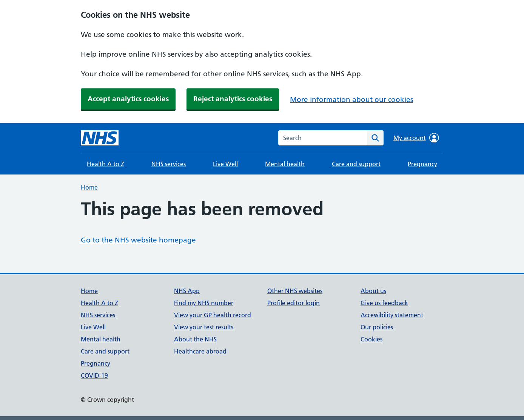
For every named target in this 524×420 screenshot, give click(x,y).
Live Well (225, 164)
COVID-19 (94, 375)
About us (373, 291)
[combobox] (323, 138)
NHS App (187, 291)
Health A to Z (106, 164)
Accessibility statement (392, 315)
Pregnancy (422, 164)
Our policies (377, 327)
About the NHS (195, 339)
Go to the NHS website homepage (138, 240)
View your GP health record (213, 315)
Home (89, 187)
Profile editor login (294, 303)
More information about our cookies (351, 100)
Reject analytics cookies (233, 99)
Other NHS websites (295, 291)
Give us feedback (384, 303)
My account (416, 138)
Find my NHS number (204, 303)
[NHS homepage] (100, 138)
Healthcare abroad (200, 351)
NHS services (169, 164)
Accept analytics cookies (128, 99)
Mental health (285, 164)
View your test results (204, 327)
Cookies (371, 339)
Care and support (356, 164)
